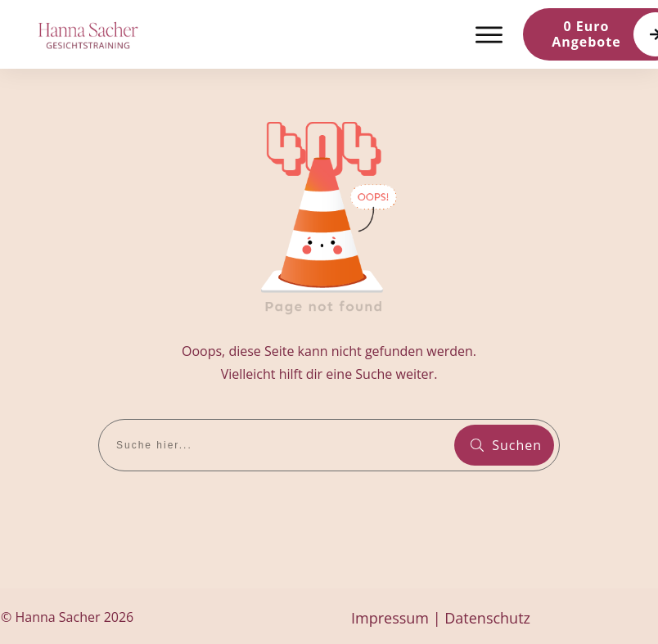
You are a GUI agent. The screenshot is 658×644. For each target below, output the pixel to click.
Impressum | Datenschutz (441, 618)
